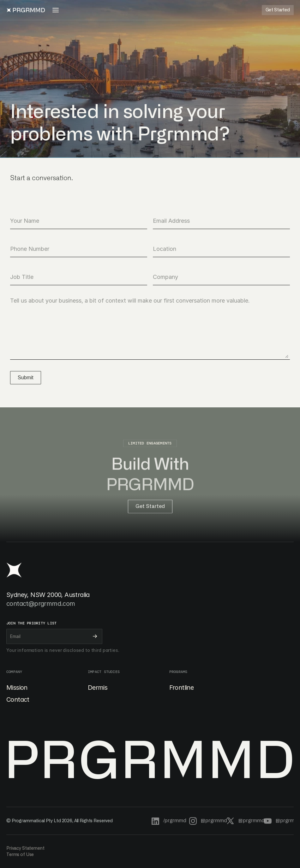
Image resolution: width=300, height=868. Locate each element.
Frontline (182, 688)
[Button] (278, 10)
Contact (18, 700)
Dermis (98, 688)
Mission (17, 688)
